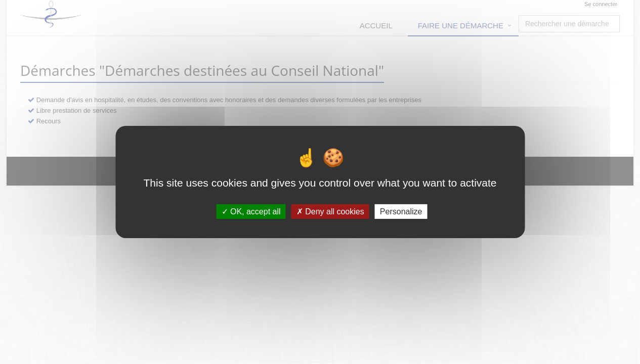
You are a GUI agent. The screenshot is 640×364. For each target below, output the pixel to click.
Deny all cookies (330, 212)
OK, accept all (251, 212)
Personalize (401, 212)
